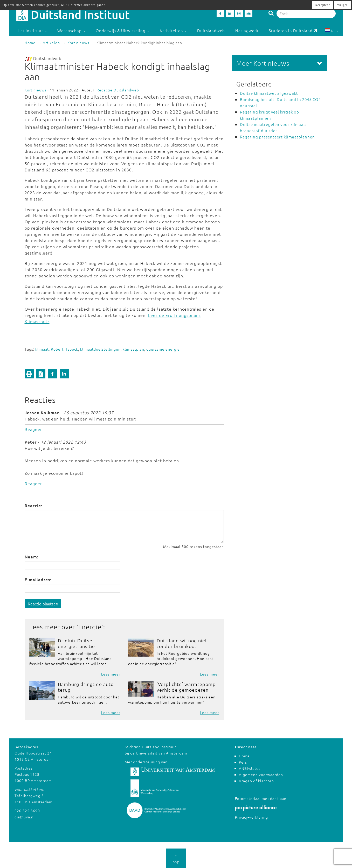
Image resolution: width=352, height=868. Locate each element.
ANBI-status (250, 768)
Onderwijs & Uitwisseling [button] (122, 31)
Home (30, 43)
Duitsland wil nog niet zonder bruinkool (182, 643)
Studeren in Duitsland (293, 31)
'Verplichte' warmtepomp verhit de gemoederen (186, 687)
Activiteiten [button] (173, 31)
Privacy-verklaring (251, 817)
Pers (243, 762)
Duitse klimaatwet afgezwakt (269, 93)
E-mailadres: (38, 579)
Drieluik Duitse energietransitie (76, 643)
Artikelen (51, 43)
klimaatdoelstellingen (100, 349)
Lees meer (111, 674)
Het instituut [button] (32, 31)
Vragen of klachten (256, 781)
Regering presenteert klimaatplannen (277, 137)
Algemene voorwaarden (261, 774)
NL (331, 31)
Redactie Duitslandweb (118, 90)
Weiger (342, 5)
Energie (90, 627)
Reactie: (33, 505)
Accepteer (322, 5)
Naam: (32, 557)
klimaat (42, 349)
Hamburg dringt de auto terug (86, 687)
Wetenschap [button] (71, 31)
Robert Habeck (64, 349)
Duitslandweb (211, 31)
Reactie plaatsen (43, 604)
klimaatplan (133, 349)
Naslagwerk (247, 31)
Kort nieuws (78, 43)
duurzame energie (163, 349)
